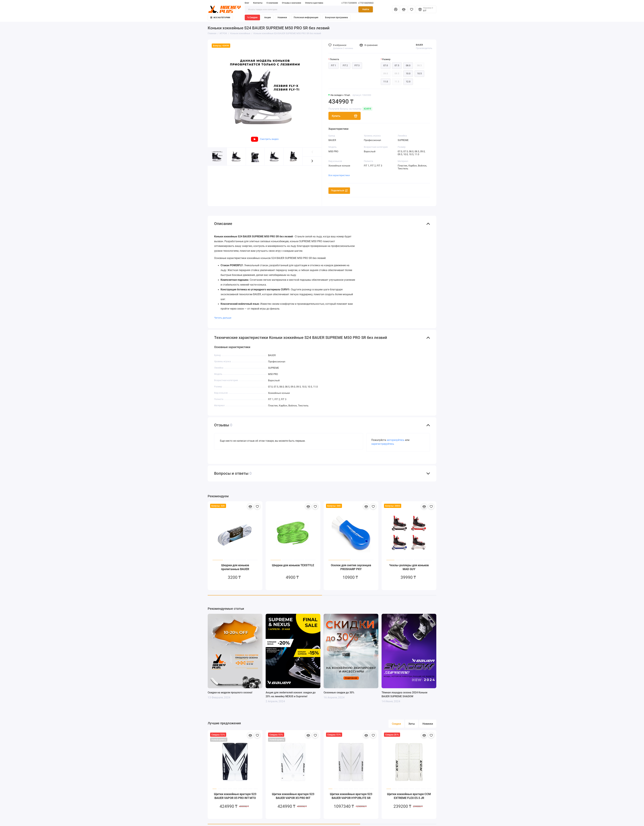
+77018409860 (366, 3)
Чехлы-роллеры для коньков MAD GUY (409, 563)
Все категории (220, 17)
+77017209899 (349, 3)
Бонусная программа (336, 17)
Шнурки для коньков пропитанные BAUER (235, 563)
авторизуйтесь (396, 436)
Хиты (412, 720)
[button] (312, 161)
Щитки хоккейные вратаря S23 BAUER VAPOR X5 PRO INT (293, 792)
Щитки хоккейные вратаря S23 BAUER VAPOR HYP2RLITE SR (351, 792)
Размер (386, 59)
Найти (366, 9)
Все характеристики (339, 175)
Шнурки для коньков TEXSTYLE (293, 561)
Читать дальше (223, 314)
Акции (268, 17)
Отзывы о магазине (291, 3)
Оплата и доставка (314, 3)
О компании (272, 3)
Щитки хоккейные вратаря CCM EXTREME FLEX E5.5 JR (409, 792)
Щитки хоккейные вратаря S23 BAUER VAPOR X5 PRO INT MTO (235, 792)
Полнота (334, 59)
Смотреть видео (265, 139)
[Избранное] (412, 9)
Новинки (282, 17)
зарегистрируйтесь (383, 440)
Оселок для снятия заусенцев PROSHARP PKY (351, 563)
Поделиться (339, 190)
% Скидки (252, 17)
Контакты (258, 3)
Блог (247, 3)
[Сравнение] (404, 9)
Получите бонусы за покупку (350, 109)
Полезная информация (306, 17)
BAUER (419, 45)
